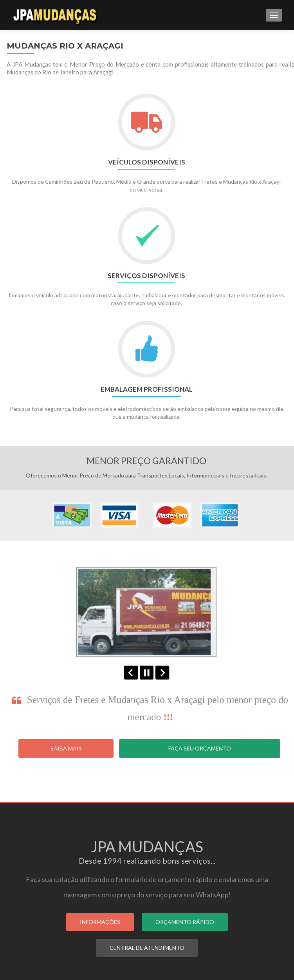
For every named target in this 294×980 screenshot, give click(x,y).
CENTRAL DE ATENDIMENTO (147, 948)
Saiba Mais (66, 748)
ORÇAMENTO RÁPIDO (185, 922)
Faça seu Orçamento (200, 748)
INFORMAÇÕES (100, 922)
